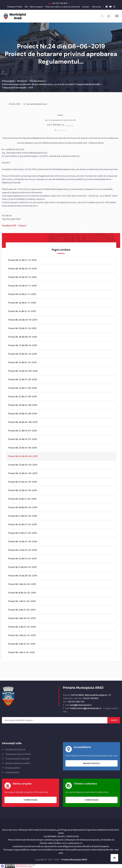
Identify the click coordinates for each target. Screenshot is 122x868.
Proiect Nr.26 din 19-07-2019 (23, 439)
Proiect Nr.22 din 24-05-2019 (23, 473)
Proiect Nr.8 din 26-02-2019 (22, 593)
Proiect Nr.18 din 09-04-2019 (23, 507)
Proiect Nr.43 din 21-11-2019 (22, 294)
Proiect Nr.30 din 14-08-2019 (23, 405)
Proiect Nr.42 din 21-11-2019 (22, 303)
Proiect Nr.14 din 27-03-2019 (23, 541)
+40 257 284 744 (76, 702)
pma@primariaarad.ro (81, 705)
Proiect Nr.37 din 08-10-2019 (23, 345)
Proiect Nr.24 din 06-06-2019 (23, 456)
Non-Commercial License (24, 867)
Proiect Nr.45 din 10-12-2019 (22, 277)
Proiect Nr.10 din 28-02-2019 (23, 576)
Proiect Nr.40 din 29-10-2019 (23, 320)
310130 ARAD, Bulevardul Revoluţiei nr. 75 (91, 695)
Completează (30, 800)
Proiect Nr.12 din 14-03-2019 (22, 559)
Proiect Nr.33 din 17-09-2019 (23, 379)
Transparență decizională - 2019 (17, 88)
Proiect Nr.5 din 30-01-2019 (22, 618)
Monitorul (22, 81)
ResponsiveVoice (21, 865)
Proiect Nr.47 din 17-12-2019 (22, 260)
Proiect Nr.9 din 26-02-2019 (22, 584)
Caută (114, 720)
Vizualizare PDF (9, 226)
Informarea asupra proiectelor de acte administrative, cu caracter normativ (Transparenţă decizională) (51, 84)
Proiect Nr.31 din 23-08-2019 (23, 397)
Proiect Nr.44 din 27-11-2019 (22, 286)
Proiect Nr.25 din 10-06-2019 (23, 448)
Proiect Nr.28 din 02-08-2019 (23, 422)
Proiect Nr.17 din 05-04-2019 (23, 516)
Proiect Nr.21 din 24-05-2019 (23, 482)
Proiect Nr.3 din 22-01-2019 (22, 635)
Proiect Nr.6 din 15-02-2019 (22, 610)
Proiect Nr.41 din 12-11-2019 (22, 311)
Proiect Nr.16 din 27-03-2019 (23, 524)
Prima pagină (8, 81)
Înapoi (22, 226)
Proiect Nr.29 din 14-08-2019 (23, 414)
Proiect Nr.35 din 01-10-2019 (22, 362)
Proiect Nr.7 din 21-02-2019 (22, 601)
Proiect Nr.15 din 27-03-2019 (23, 533)
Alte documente (37, 81)
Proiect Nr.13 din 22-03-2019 (23, 550)
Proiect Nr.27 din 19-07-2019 (23, 431)
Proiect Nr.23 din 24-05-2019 (23, 465)
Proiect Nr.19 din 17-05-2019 (22, 499)
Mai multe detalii (92, 763)
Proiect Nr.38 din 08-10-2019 (23, 337)
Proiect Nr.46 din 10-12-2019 (22, 269)
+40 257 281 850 (60, 3)
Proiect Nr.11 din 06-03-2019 (22, 567)
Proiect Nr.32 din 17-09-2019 (23, 388)
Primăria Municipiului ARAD (74, 860)
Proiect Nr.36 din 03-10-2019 (23, 354)
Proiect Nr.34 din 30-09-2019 (23, 371)
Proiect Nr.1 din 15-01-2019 (22, 652)
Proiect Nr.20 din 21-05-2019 (23, 490)
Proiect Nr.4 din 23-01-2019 (22, 627)
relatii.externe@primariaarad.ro (86, 708)
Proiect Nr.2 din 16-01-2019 (22, 644)
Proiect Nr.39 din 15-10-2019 (22, 328)
